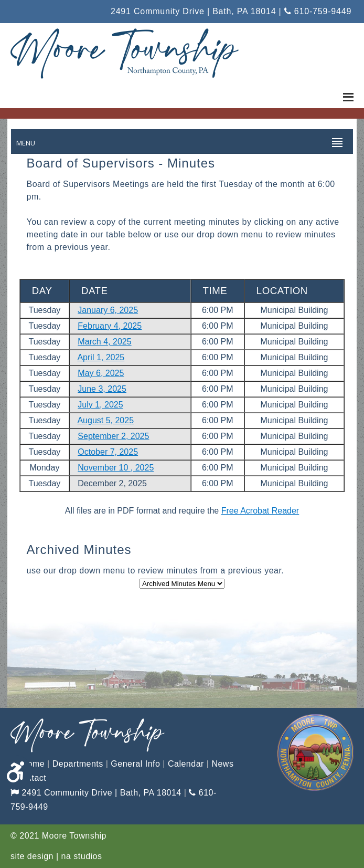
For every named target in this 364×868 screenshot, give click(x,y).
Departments (78, 764)
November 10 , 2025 (116, 468)
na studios (82, 856)
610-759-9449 (318, 11)
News (222, 764)
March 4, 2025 (104, 342)
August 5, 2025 (105, 420)
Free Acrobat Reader (260, 511)
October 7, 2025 (108, 452)
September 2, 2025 (113, 436)
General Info (135, 764)
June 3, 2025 (102, 389)
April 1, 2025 (101, 357)
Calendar (186, 764)
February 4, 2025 (110, 326)
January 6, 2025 (108, 310)
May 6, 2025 (101, 373)
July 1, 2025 (100, 405)
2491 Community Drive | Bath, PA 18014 (96, 793)
